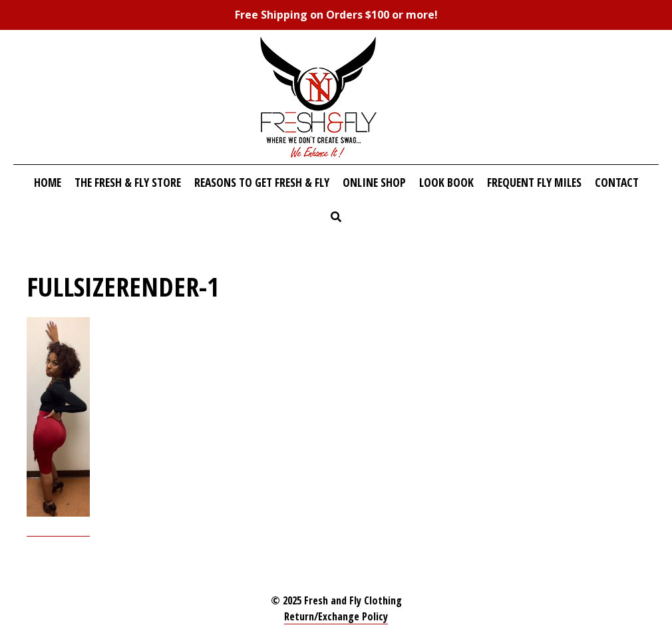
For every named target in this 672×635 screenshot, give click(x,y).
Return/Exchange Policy (336, 616)
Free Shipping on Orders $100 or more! (336, 15)
